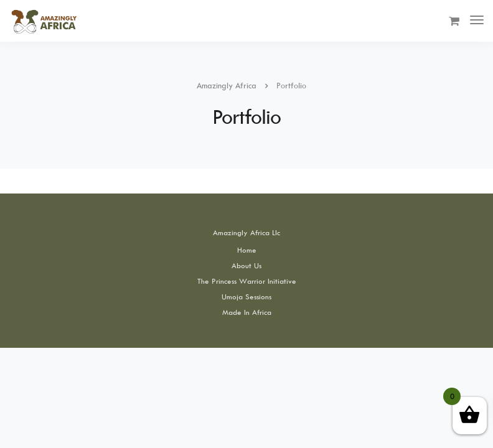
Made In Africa (247, 312)
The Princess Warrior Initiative (247, 281)
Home (247, 250)
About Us (247, 265)
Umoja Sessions (247, 296)
